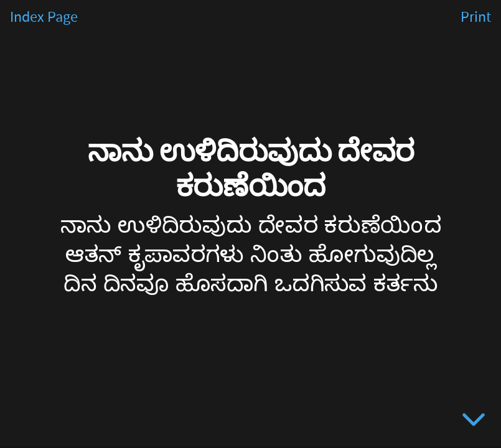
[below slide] (474, 422)
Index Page (44, 17)
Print (476, 17)
